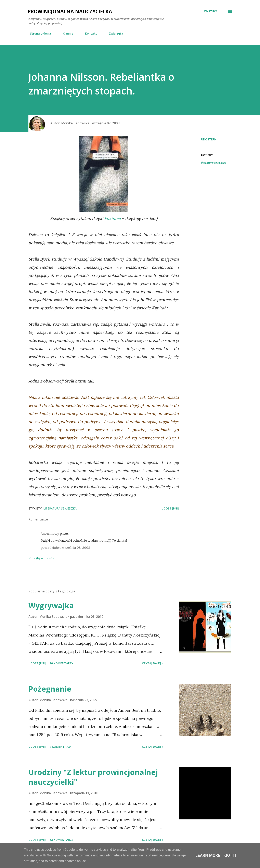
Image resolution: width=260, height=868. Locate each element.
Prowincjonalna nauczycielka (70, 11)
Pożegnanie (50, 689)
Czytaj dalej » (153, 663)
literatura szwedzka (214, 163)
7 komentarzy (61, 747)
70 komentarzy (61, 663)
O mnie (66, 33)
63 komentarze (61, 840)
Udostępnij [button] (210, 139)
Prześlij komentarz (43, 558)
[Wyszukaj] (211, 11)
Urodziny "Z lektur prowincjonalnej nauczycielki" (93, 777)
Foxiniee (113, 218)
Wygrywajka (51, 606)
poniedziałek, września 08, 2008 (65, 548)
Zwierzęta (114, 33)
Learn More (208, 855)
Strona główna (38, 33)
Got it (231, 855)
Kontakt (89, 33)
